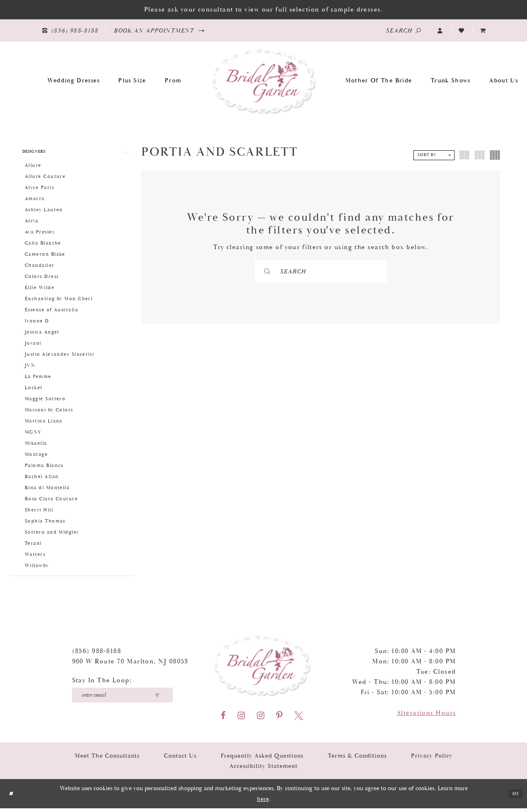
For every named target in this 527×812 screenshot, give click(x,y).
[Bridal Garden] (264, 80)
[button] (440, 31)
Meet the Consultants (107, 759)
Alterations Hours (426, 717)
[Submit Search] (283, 271)
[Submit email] (157, 699)
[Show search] (403, 30)
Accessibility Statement (263, 770)
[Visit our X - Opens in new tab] (299, 719)
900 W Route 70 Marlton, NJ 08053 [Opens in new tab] (130, 665)
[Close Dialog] (12, 797)
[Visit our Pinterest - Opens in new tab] (279, 719)
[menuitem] (483, 31)
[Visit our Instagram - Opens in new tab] (241, 719)
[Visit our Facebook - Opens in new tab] (223, 719)
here (263, 803)
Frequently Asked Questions (262, 759)
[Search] (321, 271)
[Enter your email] (122, 699)
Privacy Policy (432, 759)
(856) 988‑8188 (97, 655)
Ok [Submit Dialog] (514, 797)
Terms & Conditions (357, 759)
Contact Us (180, 759)
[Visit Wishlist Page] (462, 31)
